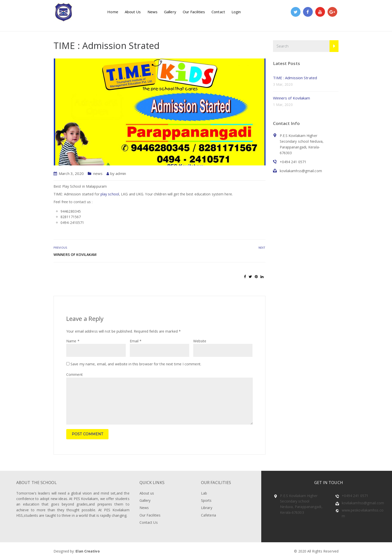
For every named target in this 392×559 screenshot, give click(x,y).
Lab (204, 493)
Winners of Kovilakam (75, 255)
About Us (133, 12)
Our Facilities (194, 12)
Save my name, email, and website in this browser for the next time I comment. (136, 364)
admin (121, 173)
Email (136, 341)
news (98, 173)
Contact (218, 12)
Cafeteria (208, 515)
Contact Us (149, 522)
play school (110, 194)
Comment (74, 374)
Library (207, 508)
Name (73, 341)
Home (113, 12)
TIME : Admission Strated (295, 78)
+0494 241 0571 (355, 496)
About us (147, 493)
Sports (206, 500)
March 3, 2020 (71, 173)
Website (200, 341)
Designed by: (77, 551)
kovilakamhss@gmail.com (363, 503)
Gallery (170, 12)
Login (236, 12)
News (152, 12)
